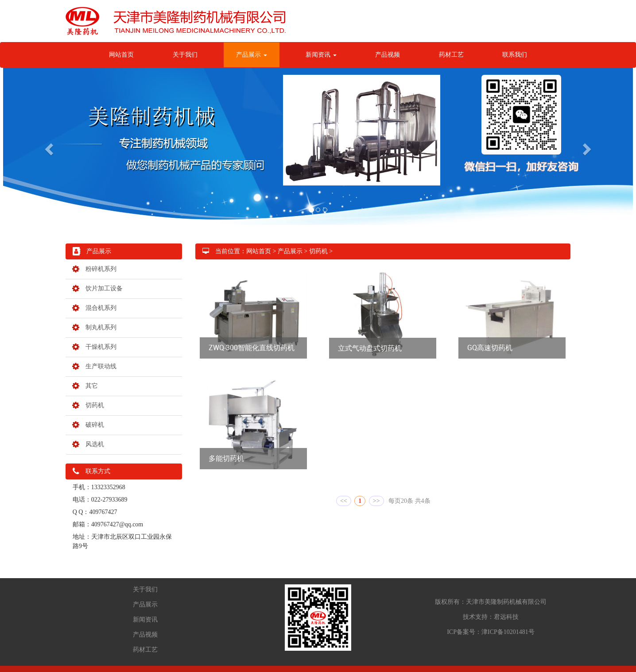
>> (376, 501)
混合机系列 (94, 308)
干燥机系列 (94, 347)
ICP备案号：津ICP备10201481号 (491, 632)
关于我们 (185, 55)
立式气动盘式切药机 (370, 348)
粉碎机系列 (94, 269)
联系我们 (515, 55)
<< (344, 501)
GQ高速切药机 (490, 348)
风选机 (88, 444)
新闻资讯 (321, 55)
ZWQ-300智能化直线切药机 (252, 348)
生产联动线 (94, 366)
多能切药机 (226, 458)
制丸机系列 (94, 327)
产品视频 (388, 55)
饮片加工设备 (97, 288)
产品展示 (252, 55)
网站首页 (121, 55)
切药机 (88, 405)
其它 (85, 386)
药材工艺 (451, 55)
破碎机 (88, 425)
